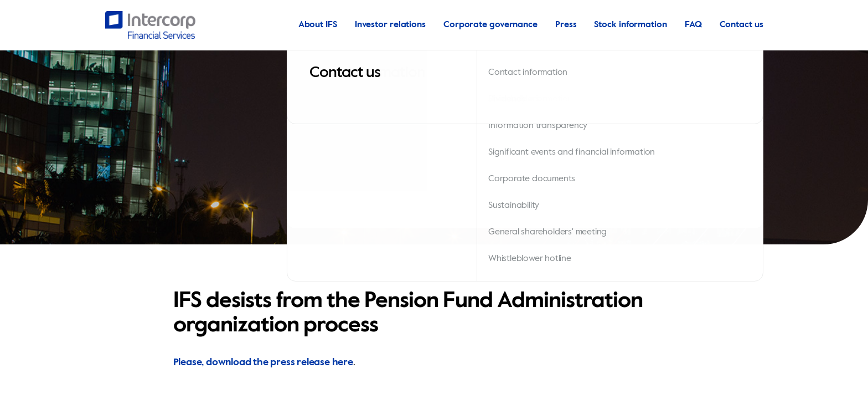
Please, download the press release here (263, 362)
